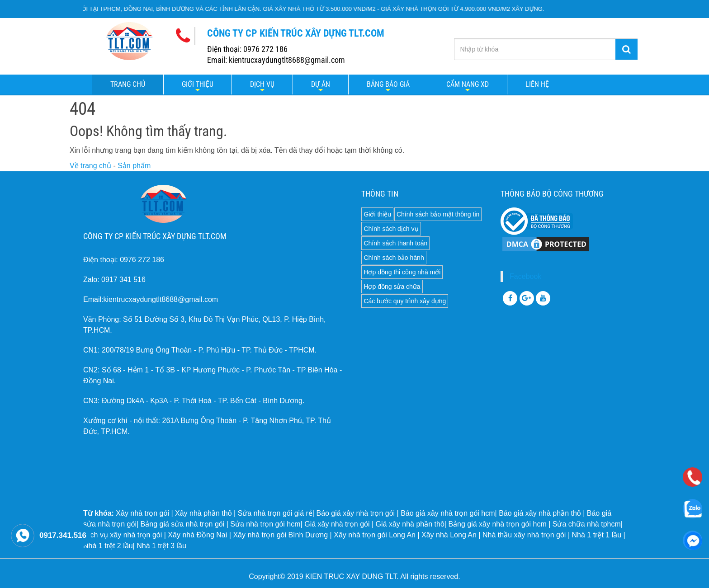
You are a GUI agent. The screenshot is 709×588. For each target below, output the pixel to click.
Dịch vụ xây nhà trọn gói (123, 535)
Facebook (525, 276)
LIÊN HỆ (537, 84)
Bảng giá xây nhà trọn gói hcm (497, 524)
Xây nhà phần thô (203, 513)
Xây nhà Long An (449, 535)
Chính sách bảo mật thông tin (438, 214)
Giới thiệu (198, 84)
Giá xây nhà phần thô (410, 524)
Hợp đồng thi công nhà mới (402, 272)
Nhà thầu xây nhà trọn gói (524, 535)
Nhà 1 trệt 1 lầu (596, 535)
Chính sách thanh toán (395, 243)
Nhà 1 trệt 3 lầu (161, 546)
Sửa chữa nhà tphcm (587, 524)
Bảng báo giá (388, 84)
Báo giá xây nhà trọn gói (355, 513)
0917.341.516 (63, 535)
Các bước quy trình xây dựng (405, 301)
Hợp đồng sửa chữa (392, 287)
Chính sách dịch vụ (391, 229)
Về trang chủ (90, 166)
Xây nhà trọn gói (142, 513)
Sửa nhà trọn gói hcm (265, 524)
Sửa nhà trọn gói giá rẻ (275, 513)
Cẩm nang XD (468, 84)
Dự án (321, 84)
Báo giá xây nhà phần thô (540, 513)
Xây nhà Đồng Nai (197, 535)
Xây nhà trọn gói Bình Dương (280, 535)
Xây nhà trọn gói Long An (375, 535)
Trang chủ (128, 84)
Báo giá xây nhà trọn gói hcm (448, 513)
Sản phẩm (134, 166)
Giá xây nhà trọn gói (337, 524)
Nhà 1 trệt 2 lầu (108, 546)
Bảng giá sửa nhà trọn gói (183, 524)
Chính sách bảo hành (394, 258)
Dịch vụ (262, 84)
